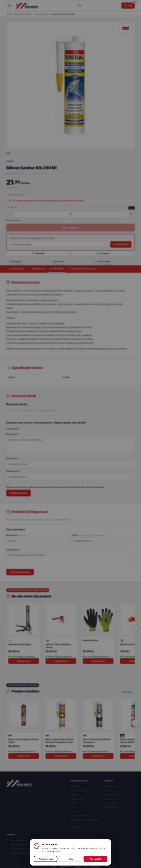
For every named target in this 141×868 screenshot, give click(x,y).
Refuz (70, 859)
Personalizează (46, 859)
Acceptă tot (95, 859)
